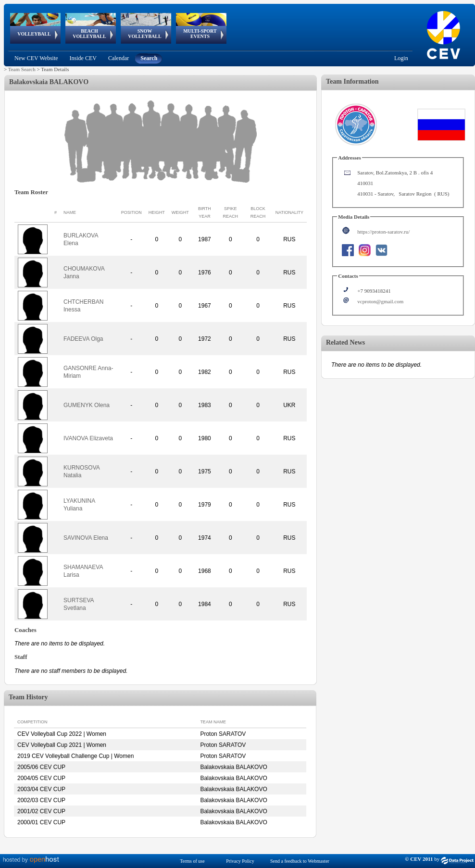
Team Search (22, 69)
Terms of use (192, 861)
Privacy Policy (240, 861)
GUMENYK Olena (87, 405)
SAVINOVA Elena (86, 538)
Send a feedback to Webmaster (300, 861)
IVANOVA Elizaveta (88, 438)
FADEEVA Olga (83, 339)
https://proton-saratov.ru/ (383, 232)
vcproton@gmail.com (380, 301)
